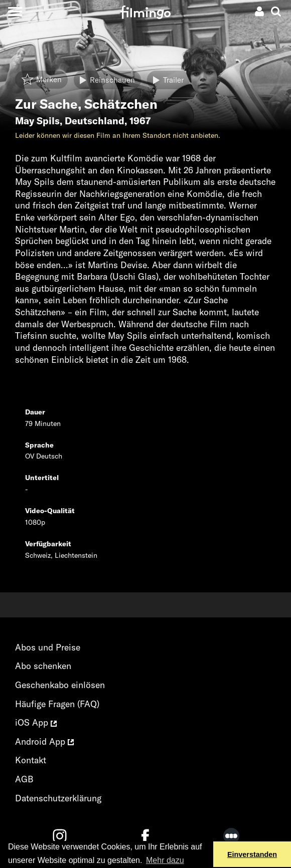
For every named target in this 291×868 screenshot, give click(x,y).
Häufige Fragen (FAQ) (57, 704)
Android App (44, 741)
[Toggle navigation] (15, 11)
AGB (24, 779)
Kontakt (31, 760)
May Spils (37, 121)
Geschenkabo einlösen (60, 685)
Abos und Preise (48, 647)
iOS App (36, 722)
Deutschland (95, 121)
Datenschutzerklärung (58, 798)
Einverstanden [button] (252, 854)
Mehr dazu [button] (165, 860)
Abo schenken (43, 666)
